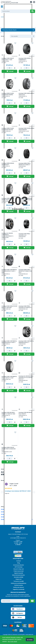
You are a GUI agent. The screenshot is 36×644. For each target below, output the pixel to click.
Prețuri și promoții (19, 571)
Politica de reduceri (19, 587)
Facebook (17, 609)
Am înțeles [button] (30, 640)
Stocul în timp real (19, 569)
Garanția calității (19, 577)
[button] (2, 492)
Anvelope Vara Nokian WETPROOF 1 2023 (18, 491)
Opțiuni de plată (19, 573)
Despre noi (19, 579)
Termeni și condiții (19, 581)
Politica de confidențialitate (19, 583)
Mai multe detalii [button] (12, 642)
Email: (18, 536)
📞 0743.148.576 (5, 3)
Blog (19, 563)
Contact (19, 561)
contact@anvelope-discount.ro (18, 538)
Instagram (18, 613)
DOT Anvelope (19, 567)
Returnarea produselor (19, 575)
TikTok (17, 617)
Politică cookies (19, 585)
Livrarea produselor (19, 565)
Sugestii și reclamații (19, 589)
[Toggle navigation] (2, 7)
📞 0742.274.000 (14, 3)
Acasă (2, 17)
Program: (18, 540)
